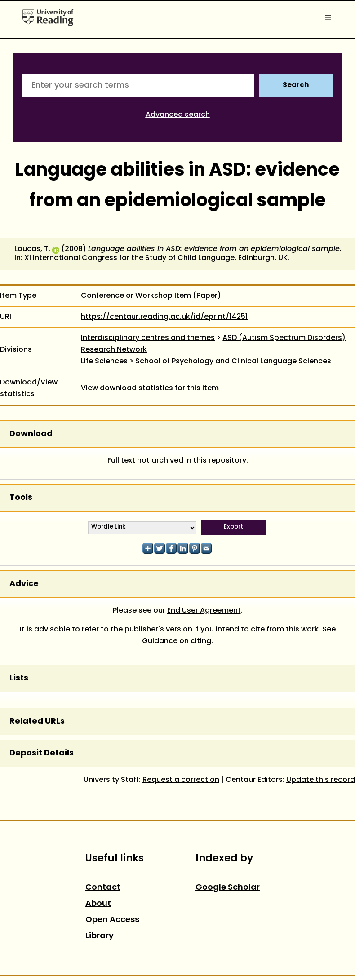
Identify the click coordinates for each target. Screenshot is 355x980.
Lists (19, 678)
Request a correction (181, 780)
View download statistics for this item (150, 388)
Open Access (112, 920)
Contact (103, 888)
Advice (24, 584)
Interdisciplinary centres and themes (148, 338)
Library (100, 936)
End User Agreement (204, 611)
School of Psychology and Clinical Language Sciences (233, 362)
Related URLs (37, 722)
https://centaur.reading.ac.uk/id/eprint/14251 (164, 317)
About (98, 904)
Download (31, 434)
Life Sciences (104, 362)
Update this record (321, 780)
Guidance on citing (177, 641)
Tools (21, 498)
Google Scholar (228, 888)
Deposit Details (42, 753)
